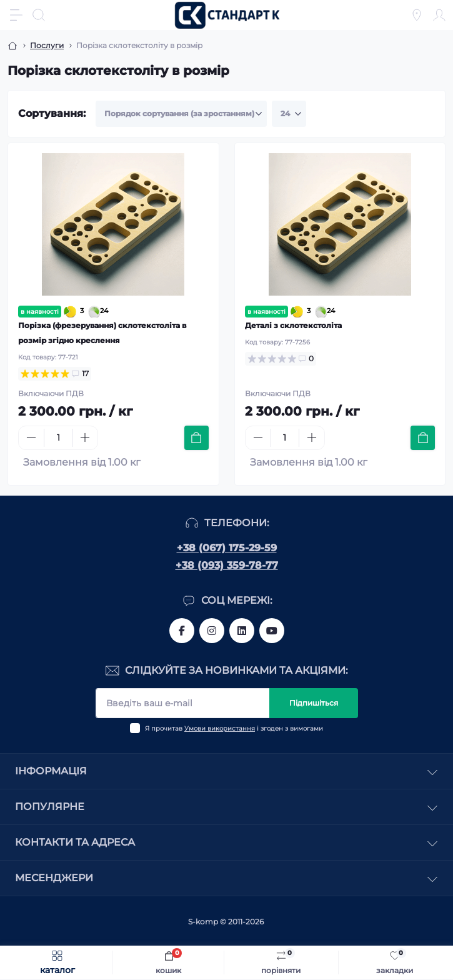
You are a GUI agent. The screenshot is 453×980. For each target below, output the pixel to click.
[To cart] (197, 438)
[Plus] (85, 437)
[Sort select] (181, 114)
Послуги (47, 45)
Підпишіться (314, 703)
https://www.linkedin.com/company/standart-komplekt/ (242, 631)
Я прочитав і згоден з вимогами (234, 728)
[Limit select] (289, 114)
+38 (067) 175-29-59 (227, 548)
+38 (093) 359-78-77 (227, 565)
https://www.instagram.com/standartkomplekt (212, 631)
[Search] (39, 15)
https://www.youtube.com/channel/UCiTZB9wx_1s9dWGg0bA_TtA (272, 631)
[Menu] (16, 15)
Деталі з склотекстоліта (293, 325)
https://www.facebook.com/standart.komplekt (182, 631)
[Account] (439, 15)
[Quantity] (58, 438)
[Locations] (417, 15)
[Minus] (31, 437)
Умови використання (220, 728)
